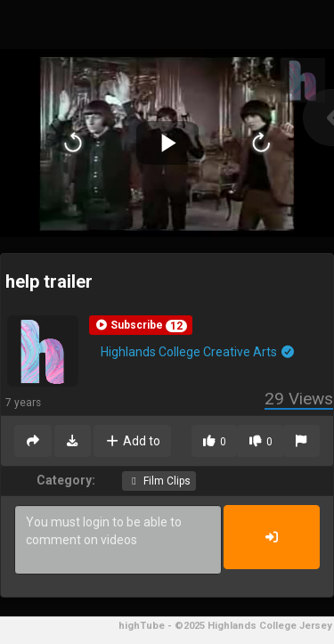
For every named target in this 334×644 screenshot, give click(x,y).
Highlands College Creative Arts (198, 352)
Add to (132, 441)
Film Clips (159, 481)
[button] (141, 325)
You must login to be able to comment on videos (118, 540)
